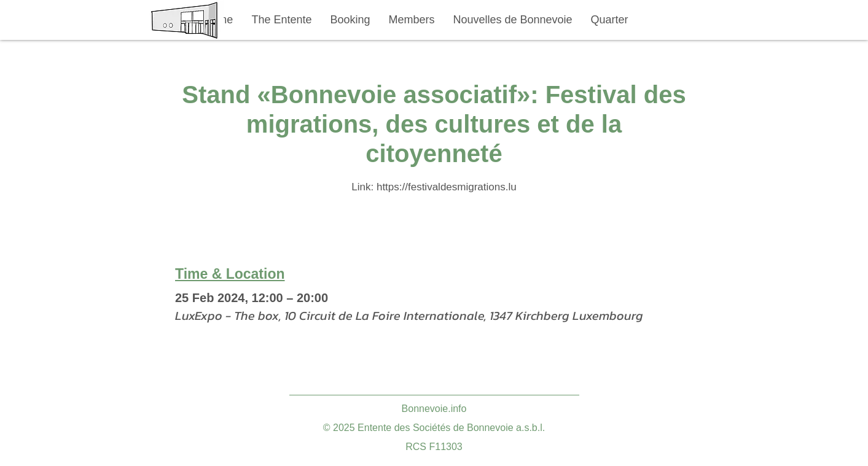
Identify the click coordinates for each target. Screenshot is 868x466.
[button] (282, 20)
